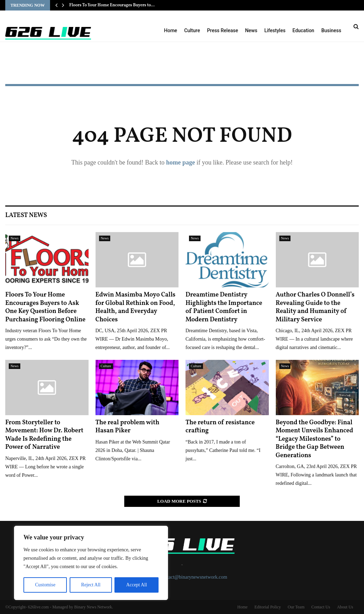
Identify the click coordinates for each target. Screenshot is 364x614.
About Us (345, 607)
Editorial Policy (268, 607)
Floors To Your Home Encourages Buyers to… (112, 5)
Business (331, 30)
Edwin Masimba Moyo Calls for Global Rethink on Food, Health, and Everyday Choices (136, 307)
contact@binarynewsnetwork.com (194, 577)
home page (180, 162)
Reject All (91, 585)
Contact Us (321, 607)
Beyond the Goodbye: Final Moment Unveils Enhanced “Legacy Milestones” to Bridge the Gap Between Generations (314, 439)
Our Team (296, 607)
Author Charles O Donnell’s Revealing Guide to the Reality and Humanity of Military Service (315, 307)
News (251, 30)
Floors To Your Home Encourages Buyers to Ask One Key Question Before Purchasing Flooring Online (45, 307)
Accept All (136, 585)
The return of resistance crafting (220, 427)
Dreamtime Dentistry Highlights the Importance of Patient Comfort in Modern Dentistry (224, 307)
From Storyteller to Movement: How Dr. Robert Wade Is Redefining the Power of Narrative (44, 435)
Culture (192, 30)
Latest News (26, 215)
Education (303, 30)
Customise (45, 585)
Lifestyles (275, 30)
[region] (91, 563)
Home (171, 30)
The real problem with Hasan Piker (128, 427)
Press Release (222, 30)
